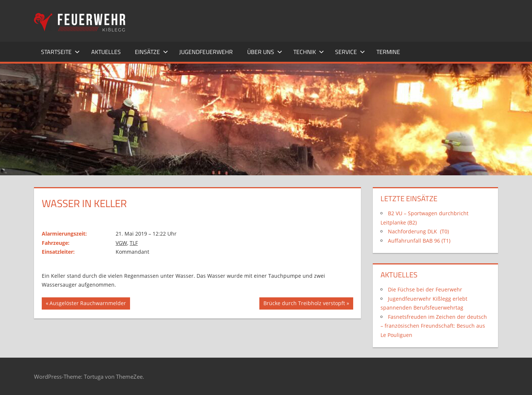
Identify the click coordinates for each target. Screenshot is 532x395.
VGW (121, 243)
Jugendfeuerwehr (206, 52)
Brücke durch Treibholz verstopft (304, 304)
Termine (388, 52)
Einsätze (151, 52)
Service (350, 52)
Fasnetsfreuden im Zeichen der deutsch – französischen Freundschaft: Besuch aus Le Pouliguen (434, 326)
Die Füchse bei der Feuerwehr (425, 289)
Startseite (60, 52)
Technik (309, 52)
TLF (134, 243)
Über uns (265, 52)
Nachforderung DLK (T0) (418, 231)
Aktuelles (106, 52)
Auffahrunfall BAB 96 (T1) (419, 241)
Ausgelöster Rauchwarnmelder (88, 304)
